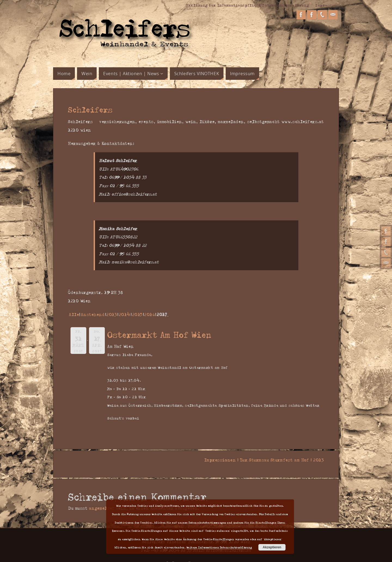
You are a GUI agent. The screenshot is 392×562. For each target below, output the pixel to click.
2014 (125, 314)
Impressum (326, 5)
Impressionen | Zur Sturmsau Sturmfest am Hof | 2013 (262, 460)
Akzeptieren (272, 547)
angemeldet (102, 500)
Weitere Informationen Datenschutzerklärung (219, 547)
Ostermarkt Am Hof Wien (160, 334)
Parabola (199, 555)
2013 (112, 314)
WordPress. (220, 555)
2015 (137, 314)
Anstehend (93, 314)
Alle (74, 314)
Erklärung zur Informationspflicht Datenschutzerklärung (247, 5)
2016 (150, 314)
